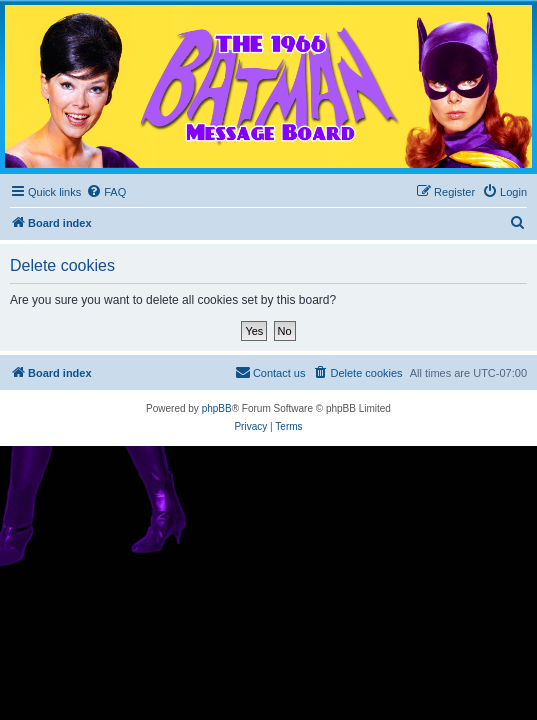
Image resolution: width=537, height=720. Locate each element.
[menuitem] (106, 192)
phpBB (217, 408)
